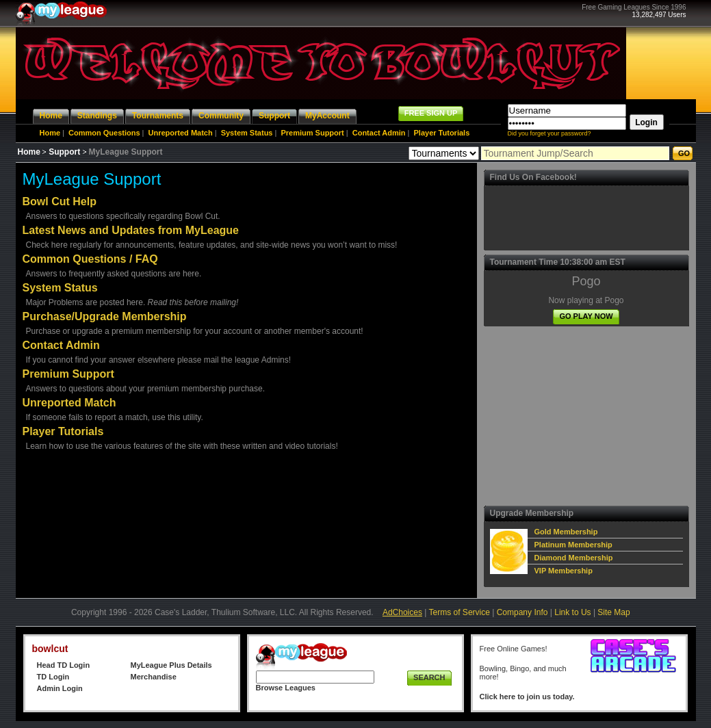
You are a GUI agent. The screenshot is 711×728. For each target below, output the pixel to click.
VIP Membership (564, 571)
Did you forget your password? (550, 133)
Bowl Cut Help (60, 201)
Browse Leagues (286, 688)
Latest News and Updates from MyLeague (131, 230)
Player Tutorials (442, 133)
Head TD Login (64, 665)
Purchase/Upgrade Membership (105, 316)
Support (64, 152)
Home (50, 133)
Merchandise (154, 677)
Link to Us (572, 612)
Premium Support (312, 133)
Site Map (613, 612)
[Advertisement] (591, 416)
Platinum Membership (573, 545)
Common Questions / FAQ (90, 259)
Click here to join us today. (527, 697)
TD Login (53, 677)
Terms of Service (460, 612)
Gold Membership (566, 532)
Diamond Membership (574, 558)
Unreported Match (181, 133)
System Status (247, 133)
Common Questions (104, 133)
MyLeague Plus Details (171, 665)
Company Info (522, 612)
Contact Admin (379, 133)
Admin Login (60, 688)
